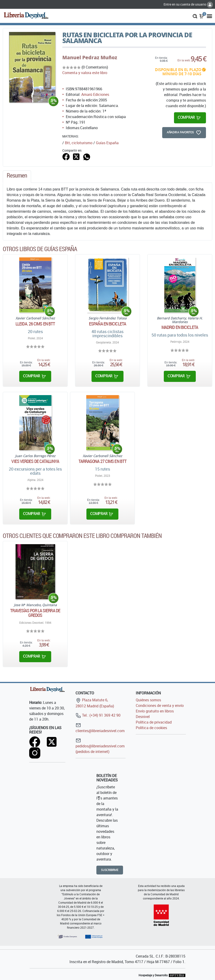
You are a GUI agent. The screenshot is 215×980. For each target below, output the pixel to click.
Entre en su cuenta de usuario (188, 4)
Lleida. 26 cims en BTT (35, 324)
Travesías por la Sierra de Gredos (35, 613)
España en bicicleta (107, 324)
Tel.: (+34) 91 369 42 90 (98, 715)
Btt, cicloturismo (79, 143)
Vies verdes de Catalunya (35, 461)
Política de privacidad (154, 722)
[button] (195, 16)
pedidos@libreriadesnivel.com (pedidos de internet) (100, 746)
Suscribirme (110, 870)
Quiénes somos (148, 700)
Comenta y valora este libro (85, 73)
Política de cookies (151, 728)
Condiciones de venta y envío (160, 705)
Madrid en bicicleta (180, 327)
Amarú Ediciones (95, 94)
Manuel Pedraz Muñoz (90, 57)
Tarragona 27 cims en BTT (103, 461)
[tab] (17, 177)
